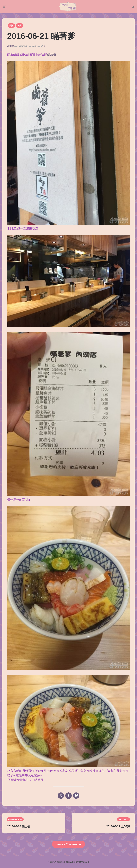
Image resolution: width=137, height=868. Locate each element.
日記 (11, 26)
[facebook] (68, 797)
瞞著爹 (52, 56)
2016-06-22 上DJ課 (118, 827)
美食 (20, 26)
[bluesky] (76, 797)
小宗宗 (10, 47)
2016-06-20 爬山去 (19, 827)
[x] (61, 797)
